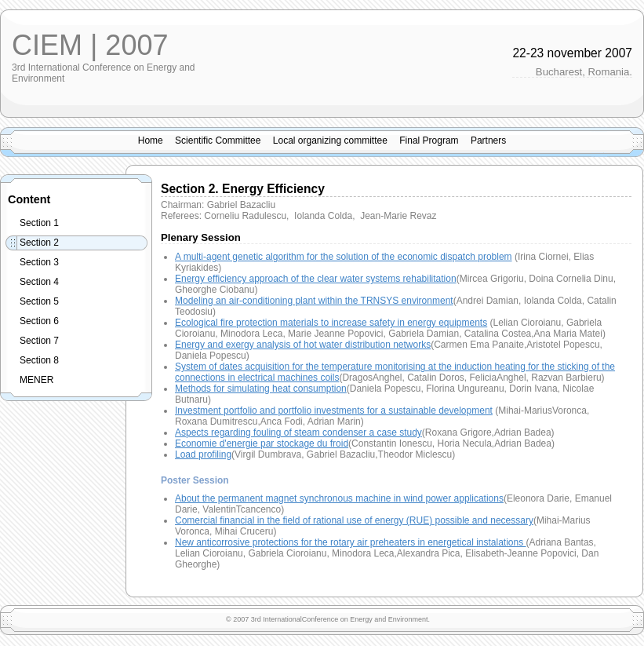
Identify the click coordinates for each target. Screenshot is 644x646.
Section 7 (39, 341)
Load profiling (203, 454)
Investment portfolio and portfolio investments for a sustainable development (334, 411)
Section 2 (39, 243)
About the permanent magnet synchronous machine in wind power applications (339, 498)
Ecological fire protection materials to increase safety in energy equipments (331, 323)
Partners (488, 141)
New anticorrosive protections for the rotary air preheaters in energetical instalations (351, 542)
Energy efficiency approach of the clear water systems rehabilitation (316, 279)
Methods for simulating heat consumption (261, 389)
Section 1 (39, 223)
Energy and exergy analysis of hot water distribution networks (303, 345)
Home (151, 141)
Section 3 (39, 262)
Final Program (429, 141)
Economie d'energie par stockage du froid (262, 443)
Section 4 (39, 282)
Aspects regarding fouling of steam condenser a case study (298, 432)
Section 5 (39, 301)
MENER (36, 380)
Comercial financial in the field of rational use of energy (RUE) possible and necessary (354, 520)
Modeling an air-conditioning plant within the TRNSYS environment (314, 301)
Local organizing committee (330, 141)
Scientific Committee (218, 141)
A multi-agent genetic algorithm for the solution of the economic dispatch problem (344, 257)
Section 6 (39, 321)
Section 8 (39, 360)
